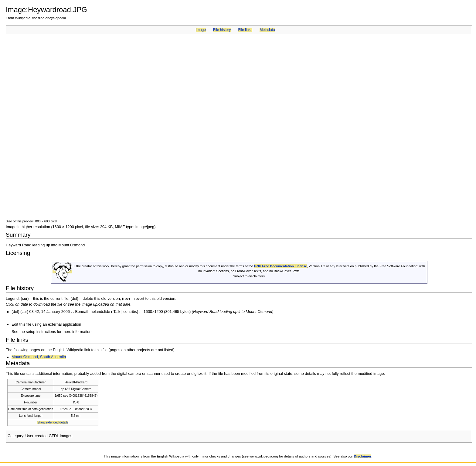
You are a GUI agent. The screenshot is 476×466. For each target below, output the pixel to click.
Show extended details (53, 422)
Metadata (267, 30)
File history (222, 30)
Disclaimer (363, 456)
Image (201, 30)
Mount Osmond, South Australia (39, 357)
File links (245, 30)
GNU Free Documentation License (280, 266)
